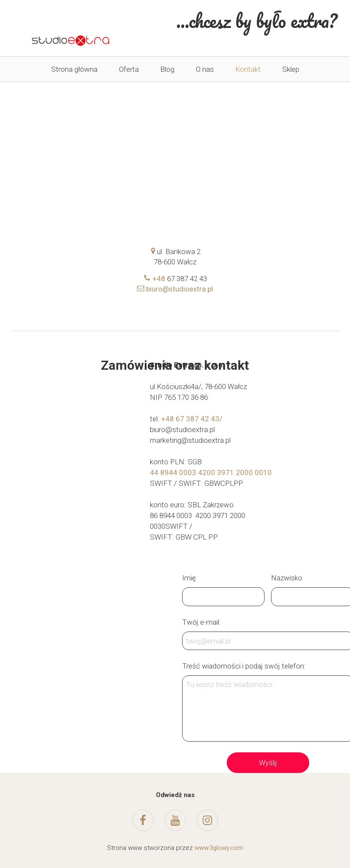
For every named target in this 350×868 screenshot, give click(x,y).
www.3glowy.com (219, 848)
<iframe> (176, 115)
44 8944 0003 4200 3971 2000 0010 (211, 472)
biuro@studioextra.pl (175, 289)
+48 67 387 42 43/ (192, 419)
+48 (155, 279)
